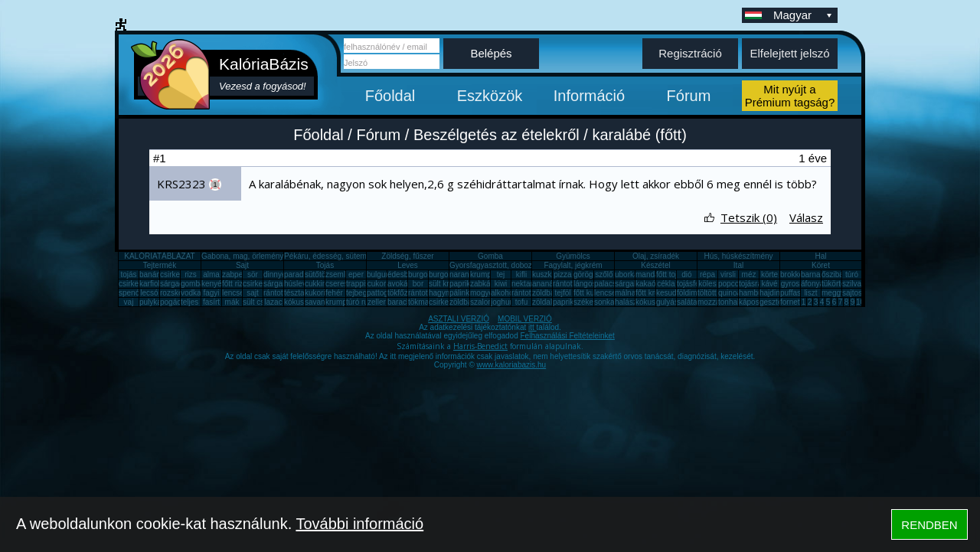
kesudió (669, 293)
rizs (191, 274)
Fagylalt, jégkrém (573, 265)
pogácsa (175, 302)
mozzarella (716, 302)
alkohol (503, 293)
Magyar (804, 15)
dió (686, 274)
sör (253, 274)
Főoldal (390, 96)
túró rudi (360, 302)
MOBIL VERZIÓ (525, 319)
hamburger (757, 293)
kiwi (501, 284)
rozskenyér (179, 293)
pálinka (462, 293)
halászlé (629, 302)
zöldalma (547, 302)
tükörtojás (838, 284)
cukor (377, 284)
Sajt (242, 265)
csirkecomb (138, 284)
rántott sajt (529, 293)
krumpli (482, 274)
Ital (738, 265)
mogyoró (485, 293)
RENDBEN (929, 525)
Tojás (325, 265)
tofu (522, 302)
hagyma (443, 293)
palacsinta (611, 284)
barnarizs (817, 274)
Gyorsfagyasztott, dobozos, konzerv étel (518, 265)
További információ (359, 524)
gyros (790, 284)
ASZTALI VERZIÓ (459, 319)
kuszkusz (548, 274)
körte (769, 274)
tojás (128, 274)
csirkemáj (259, 284)
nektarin (525, 284)
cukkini (317, 284)
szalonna (485, 302)
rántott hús (571, 284)
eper (356, 274)
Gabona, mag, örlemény (242, 256)
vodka (191, 293)
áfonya (812, 284)
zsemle (338, 274)
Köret (821, 265)
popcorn (732, 284)
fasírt (211, 302)
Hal (820, 256)
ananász (547, 284)
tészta (294, 293)
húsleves (299, 284)
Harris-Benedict (480, 346)
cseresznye (345, 284)
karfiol (150, 284)
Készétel (655, 265)
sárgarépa (281, 284)
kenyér (213, 284)
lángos (585, 284)
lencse (233, 293)
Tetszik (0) (749, 217)
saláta (687, 302)
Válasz (806, 217)
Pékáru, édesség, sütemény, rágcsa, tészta (357, 256)
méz (749, 274)
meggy (833, 293)
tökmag (421, 302)
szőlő (604, 274)
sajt (253, 293)
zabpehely (240, 274)
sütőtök (317, 274)
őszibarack (840, 274)
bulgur (377, 274)
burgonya (424, 274)
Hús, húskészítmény (738, 256)
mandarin (652, 274)
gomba (193, 284)
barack (399, 302)
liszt (810, 293)
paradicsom (304, 274)
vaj (129, 302)
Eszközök (490, 96)
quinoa (730, 293)
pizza (562, 274)
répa (707, 274)
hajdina (772, 293)
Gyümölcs (573, 256)
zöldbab (546, 293)
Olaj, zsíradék (656, 256)
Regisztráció (690, 53)
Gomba (490, 256)
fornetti (792, 302)
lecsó (149, 293)
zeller (377, 302)
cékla (666, 284)
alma (211, 274)
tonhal (728, 302)
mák (232, 302)
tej (501, 274)
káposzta (754, 302)
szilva (852, 284)
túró (852, 274)
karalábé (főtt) (639, 135)
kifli (521, 274)
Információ (589, 96)
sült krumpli (448, 284)
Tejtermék (160, 265)
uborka (627, 274)
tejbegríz (361, 293)
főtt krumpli (654, 293)
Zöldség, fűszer (407, 256)
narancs (463, 274)
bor (418, 284)
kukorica (319, 293)
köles (707, 284)
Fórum (689, 96)
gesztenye (777, 302)
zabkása (484, 284)
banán (150, 274)
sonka (604, 302)
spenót (130, 293)
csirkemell (177, 274)
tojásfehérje (697, 284)
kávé (769, 284)
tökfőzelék (405, 293)
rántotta (421, 293)
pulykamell (157, 302)
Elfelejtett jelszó (789, 53)
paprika (462, 284)
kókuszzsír (302, 302)
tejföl (562, 293)
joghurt (503, 302)
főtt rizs (234, 284)
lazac (273, 302)
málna (625, 293)
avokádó (402, 284)
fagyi (211, 293)
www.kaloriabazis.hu (512, 365)
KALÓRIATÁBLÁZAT (159, 256)
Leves (408, 265)
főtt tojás (671, 274)
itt (532, 327)
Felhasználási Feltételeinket (567, 336)
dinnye (274, 274)
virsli (728, 274)
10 (860, 302)
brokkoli (793, 274)
